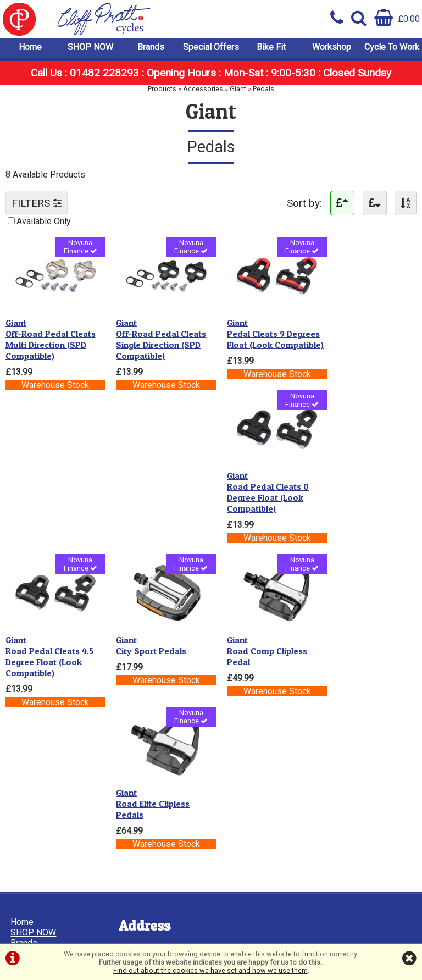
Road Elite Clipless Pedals (359, 492)
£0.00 (397, 19)
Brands (151, 49)
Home (30, 49)
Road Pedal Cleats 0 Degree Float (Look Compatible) (363, 337)
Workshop (332, 49)
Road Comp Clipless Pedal (257, 492)
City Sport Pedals (146, 487)
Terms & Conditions (49, 694)
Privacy (25, 705)
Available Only (44, 223)
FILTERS (37, 205)
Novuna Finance (76, 250)
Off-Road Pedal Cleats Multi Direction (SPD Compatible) (51, 337)
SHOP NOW (90, 49)
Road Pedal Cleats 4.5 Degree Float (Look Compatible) (49, 498)
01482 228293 (142, 785)
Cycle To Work (392, 49)
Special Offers (211, 49)
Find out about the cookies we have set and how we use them (210, 970)
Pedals (263, 91)
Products (162, 91)
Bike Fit (271, 49)
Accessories (203, 91)
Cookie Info (33, 715)
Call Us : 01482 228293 (85, 75)
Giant (238, 91)
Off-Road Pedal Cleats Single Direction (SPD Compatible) (156, 337)
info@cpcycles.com (151, 816)
